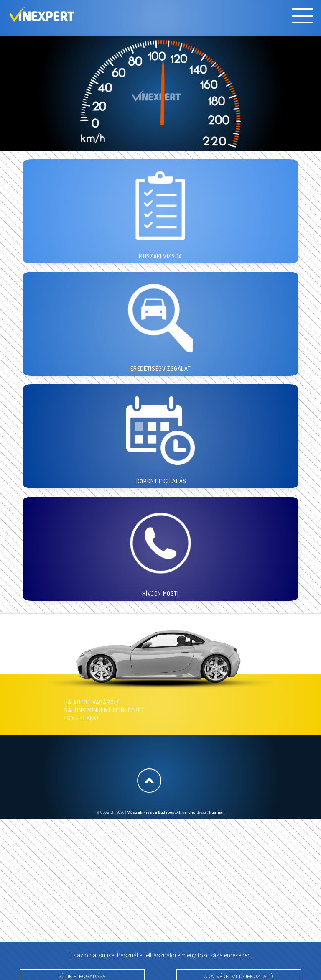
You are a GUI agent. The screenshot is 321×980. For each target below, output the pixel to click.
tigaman (217, 812)
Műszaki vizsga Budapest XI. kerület (161, 812)
